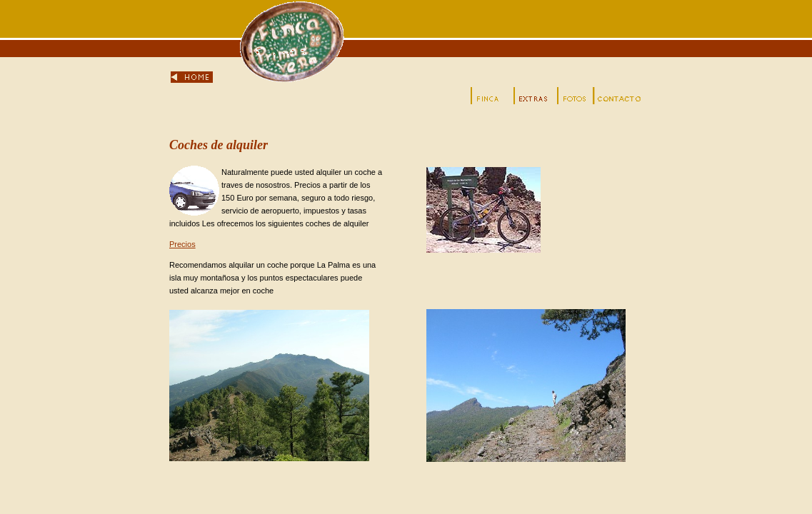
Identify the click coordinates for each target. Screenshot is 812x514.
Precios (182, 244)
